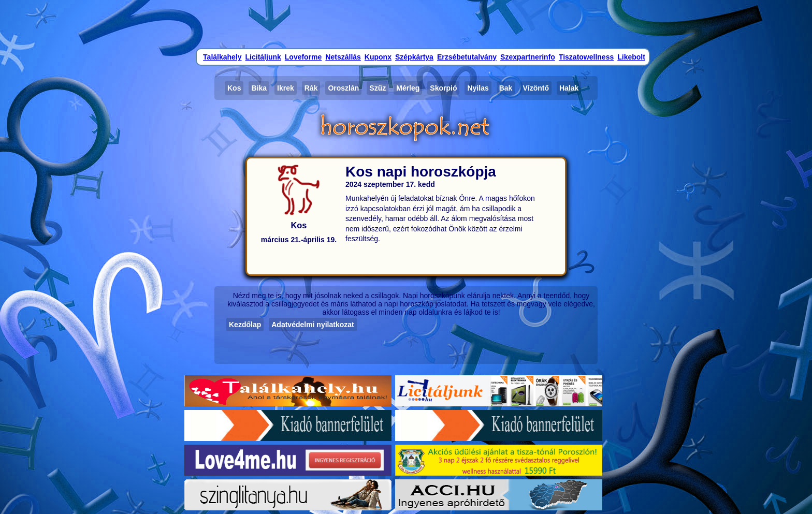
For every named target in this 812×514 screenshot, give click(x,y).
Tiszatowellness (586, 57)
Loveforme (303, 57)
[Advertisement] (406, 23)
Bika (259, 88)
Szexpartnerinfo (528, 57)
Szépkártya (414, 57)
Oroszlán (343, 88)
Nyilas (478, 88)
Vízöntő (536, 88)
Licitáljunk (263, 57)
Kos (234, 88)
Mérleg (408, 88)
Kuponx (378, 57)
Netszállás (343, 57)
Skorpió (443, 88)
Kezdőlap (245, 325)
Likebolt (631, 57)
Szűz (378, 88)
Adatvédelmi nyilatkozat (313, 325)
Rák (311, 88)
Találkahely (222, 57)
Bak (506, 88)
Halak (569, 88)
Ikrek (286, 88)
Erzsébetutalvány (467, 57)
